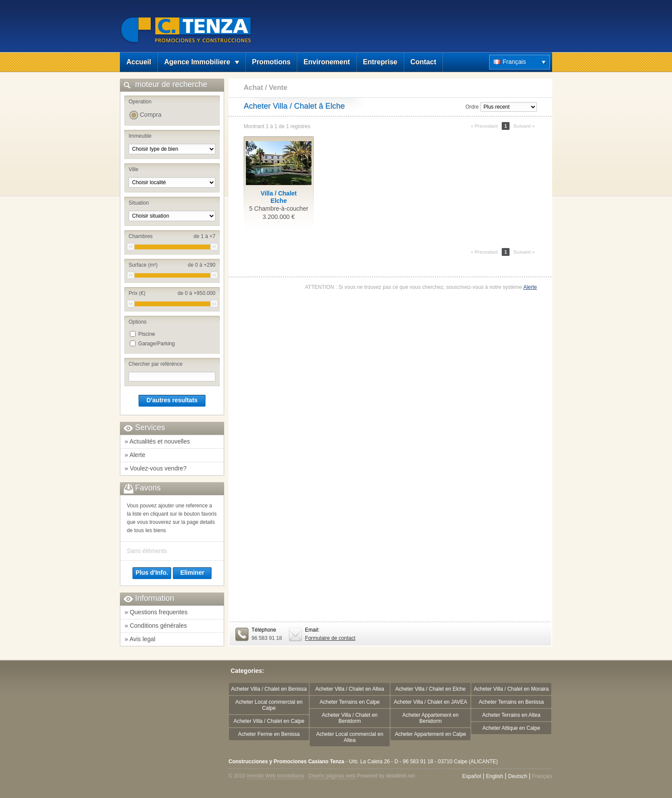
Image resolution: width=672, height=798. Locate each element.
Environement (327, 62)
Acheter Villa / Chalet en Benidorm (350, 718)
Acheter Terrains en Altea (511, 715)
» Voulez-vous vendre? (156, 468)
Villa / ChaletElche (279, 197)
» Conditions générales (156, 626)
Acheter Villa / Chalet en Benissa (269, 689)
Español (472, 776)
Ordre (472, 107)
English (495, 776)
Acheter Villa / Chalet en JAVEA (431, 702)
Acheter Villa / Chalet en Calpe (269, 721)
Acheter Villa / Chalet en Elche (430, 689)
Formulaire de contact (330, 638)
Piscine (147, 334)
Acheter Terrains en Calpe (350, 702)
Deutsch (518, 776)
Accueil (139, 62)
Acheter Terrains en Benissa (511, 702)
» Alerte (135, 455)
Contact (424, 62)
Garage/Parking (156, 344)
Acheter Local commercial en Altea (350, 737)
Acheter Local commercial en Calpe (269, 705)
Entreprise (380, 62)
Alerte (530, 287)
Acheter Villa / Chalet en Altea (350, 689)
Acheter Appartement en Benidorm (430, 718)
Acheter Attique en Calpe (511, 728)
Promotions (271, 62)
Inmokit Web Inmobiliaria (275, 776)
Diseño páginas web (332, 776)
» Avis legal (140, 639)
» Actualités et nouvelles (157, 441)
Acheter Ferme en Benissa (269, 734)
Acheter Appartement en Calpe (430, 734)
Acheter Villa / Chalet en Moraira (511, 689)
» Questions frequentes (156, 612)
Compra (151, 115)
